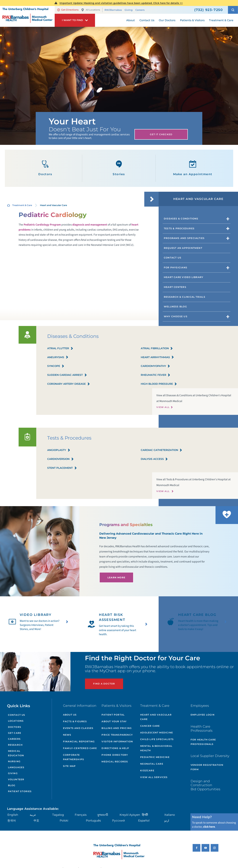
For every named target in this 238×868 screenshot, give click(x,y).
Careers (140, 10)
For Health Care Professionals (203, 742)
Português (93, 820)
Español (144, 820)
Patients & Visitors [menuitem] (192, 20)
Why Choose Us (176, 316)
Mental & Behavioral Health (156, 748)
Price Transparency (117, 735)
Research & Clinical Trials (185, 297)
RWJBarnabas (113, 10)
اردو (167, 820)
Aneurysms (58, 357)
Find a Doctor (104, 684)
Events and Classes (78, 728)
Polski (64, 820)
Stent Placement (62, 468)
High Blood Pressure (159, 384)
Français (81, 815)
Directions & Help (115, 748)
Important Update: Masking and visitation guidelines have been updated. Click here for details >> (121, 3)
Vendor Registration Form (207, 767)
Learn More (116, 577)
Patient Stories (20, 791)
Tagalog (58, 815)
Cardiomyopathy (156, 366)
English (13, 815)
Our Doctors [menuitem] (167, 20)
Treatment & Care (22, 205)
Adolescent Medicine (157, 733)
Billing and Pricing (117, 728)
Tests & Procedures (179, 228)
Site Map (69, 766)
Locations (16, 721)
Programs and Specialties (184, 238)
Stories (119, 168)
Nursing (14, 761)
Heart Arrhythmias (157, 357)
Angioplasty (59, 450)
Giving (129, 10)
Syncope (56, 366)
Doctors (45, 168)
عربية (33, 815)
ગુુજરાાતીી (103, 815)
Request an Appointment (183, 248)
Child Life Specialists (157, 739)
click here (209, 827)
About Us (70, 715)
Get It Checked (161, 134)
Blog (12, 785)
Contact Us (173, 258)
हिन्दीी (145, 815)
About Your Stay (114, 721)
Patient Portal (113, 715)
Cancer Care (150, 726)
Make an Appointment (193, 168)
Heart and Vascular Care (156, 717)
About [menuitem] (131, 20)
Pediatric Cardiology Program (42, 225)
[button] (233, 10)
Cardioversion (61, 459)
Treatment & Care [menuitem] (221, 20)
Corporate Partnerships (74, 757)
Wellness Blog (175, 307)
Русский (119, 820)
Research (15, 745)
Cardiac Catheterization (162, 450)
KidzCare (147, 770)
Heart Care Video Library (184, 277)
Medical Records (115, 762)
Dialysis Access (154, 459)
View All (163, 407)
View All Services (154, 777)
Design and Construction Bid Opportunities (205, 785)
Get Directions (68, 10)
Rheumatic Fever (156, 375)
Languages (16, 767)
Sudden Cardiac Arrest (67, 375)
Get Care (15, 733)
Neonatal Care (152, 764)
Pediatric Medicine (155, 757)
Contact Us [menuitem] (147, 20)
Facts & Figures (75, 721)
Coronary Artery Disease (69, 384)
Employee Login (203, 715)
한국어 (12, 820)
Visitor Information (117, 741)
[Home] (27, 16)
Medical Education (16, 753)
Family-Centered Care (80, 748)
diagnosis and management (90, 225)
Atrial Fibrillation (157, 349)
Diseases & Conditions (181, 219)
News (67, 735)
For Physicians (176, 267)
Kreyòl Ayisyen (130, 815)
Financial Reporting (79, 741)
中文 (36, 820)
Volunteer (16, 779)
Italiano (170, 815)
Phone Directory (115, 755)
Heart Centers (175, 287)
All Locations (91, 10)
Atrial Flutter (60, 349)
